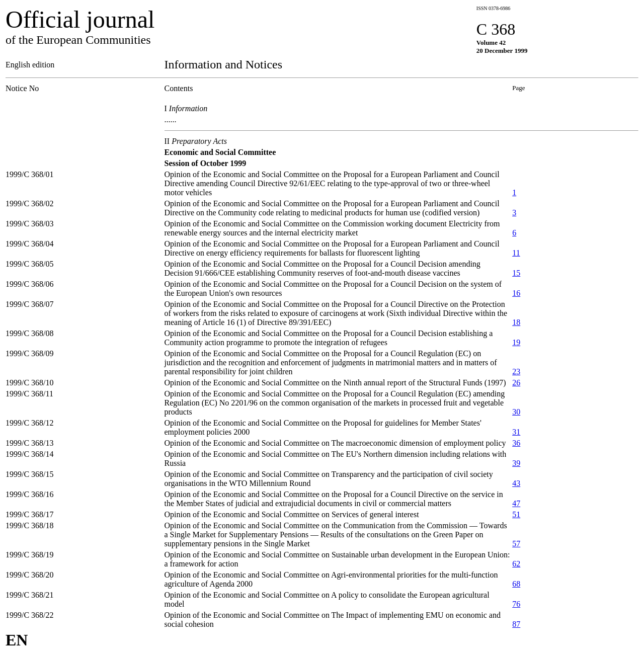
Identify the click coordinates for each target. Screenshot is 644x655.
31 (516, 432)
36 (516, 443)
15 (516, 273)
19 (516, 342)
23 (516, 372)
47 (516, 503)
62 (516, 564)
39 (516, 463)
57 (516, 544)
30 (516, 412)
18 (516, 322)
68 (516, 584)
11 (516, 253)
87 (516, 624)
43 (516, 483)
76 (516, 604)
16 (516, 293)
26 (516, 383)
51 (516, 514)
